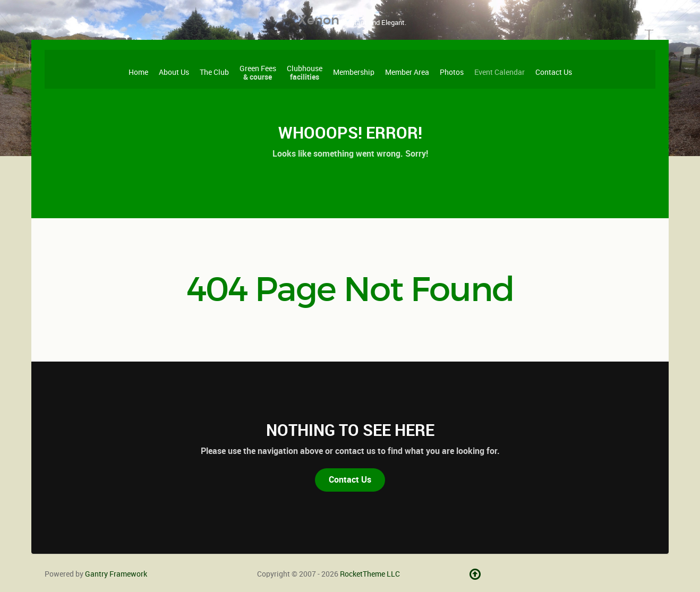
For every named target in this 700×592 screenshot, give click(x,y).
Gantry (116, 574)
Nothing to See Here (350, 430)
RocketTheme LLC (370, 574)
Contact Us (350, 480)
